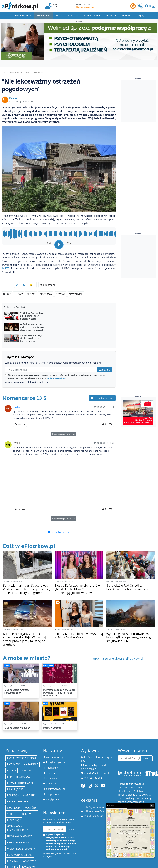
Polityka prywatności (58, 754)
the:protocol (53, 786)
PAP (9, 769)
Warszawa (29, 853)
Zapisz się (105, 362)
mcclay (17, 399)
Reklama (51, 765)
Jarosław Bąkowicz (19, 828)
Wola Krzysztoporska (21, 841)
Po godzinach (92, 15)
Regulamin (52, 760)
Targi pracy (52, 791)
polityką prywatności (57, 370)
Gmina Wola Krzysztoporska (18, 820)
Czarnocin (14, 800)
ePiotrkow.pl (8, 72)
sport (11, 806)
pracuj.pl (51, 776)
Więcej (140, 15)
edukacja (13, 787)
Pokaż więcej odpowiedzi (63, 426)
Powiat (110, 15)
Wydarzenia (44, 15)
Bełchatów (23, 769)
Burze (7, 286)
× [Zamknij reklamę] (152, 806)
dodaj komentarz (102, 390)
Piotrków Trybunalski (21, 750)
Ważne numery (55, 749)
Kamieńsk (29, 787)
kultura (13, 859)
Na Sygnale (31, 756)
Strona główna (22, 15)
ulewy (19, 286)
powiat (61, 286)
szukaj (146, 750)
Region (126, 15)
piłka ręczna (15, 781)
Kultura (73, 15)
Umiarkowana (85, 7)
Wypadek (26, 763)
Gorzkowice (26, 806)
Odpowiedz (20, 416)
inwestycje (14, 812)
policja (12, 763)
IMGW (5, 268)
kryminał (13, 853)
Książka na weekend (20, 847)
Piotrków (46, 286)
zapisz (71, 821)
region (31, 286)
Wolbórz (30, 800)
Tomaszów (29, 859)
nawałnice (76, 286)
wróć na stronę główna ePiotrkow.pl (118, 650)
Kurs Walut (52, 770)
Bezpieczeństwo (17, 794)
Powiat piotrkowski (20, 775)
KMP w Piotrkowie (19, 834)
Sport (59, 15)
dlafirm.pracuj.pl (55, 781)
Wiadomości (38, 72)
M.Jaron (13, 98)
